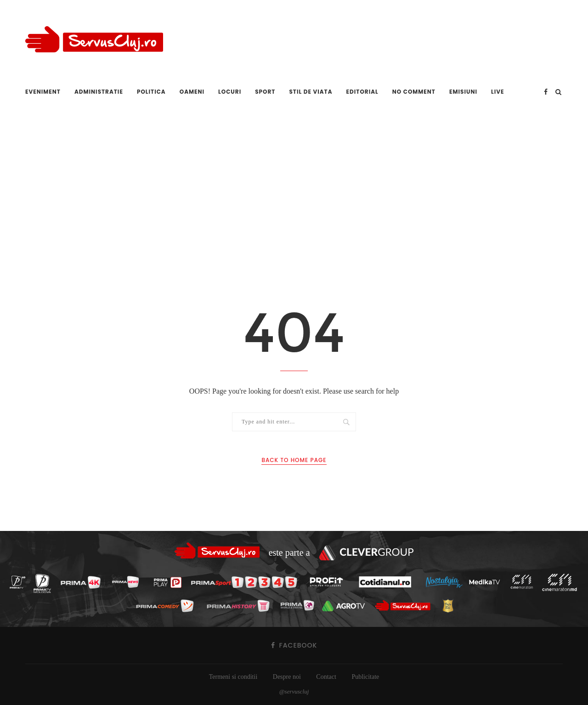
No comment (414, 92)
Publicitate (365, 677)
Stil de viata (311, 92)
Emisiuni (463, 92)
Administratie (99, 92)
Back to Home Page (294, 460)
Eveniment (43, 92)
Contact (326, 677)
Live (498, 92)
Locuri (230, 92)
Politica (151, 92)
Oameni (192, 92)
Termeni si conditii (233, 677)
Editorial (362, 92)
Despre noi (287, 677)
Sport (265, 92)
